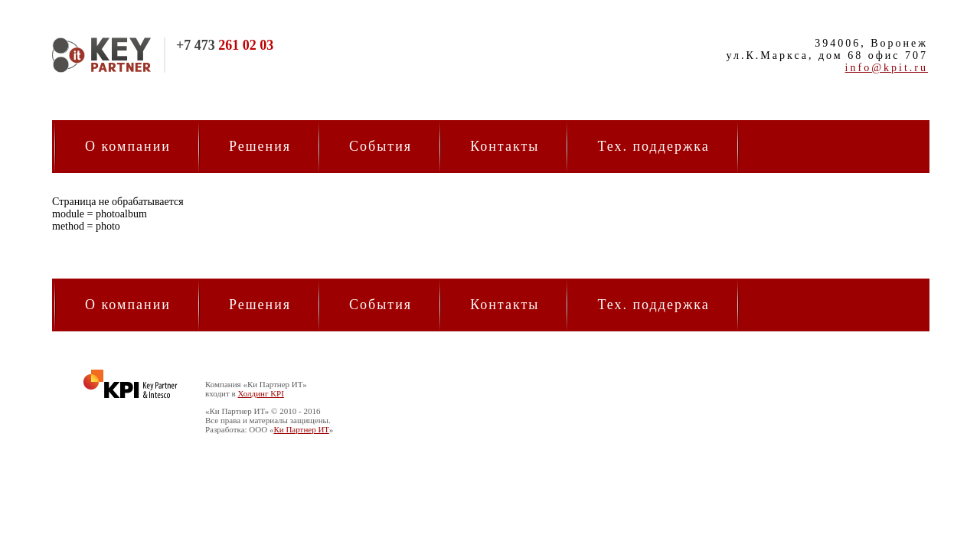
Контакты (505, 146)
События (381, 146)
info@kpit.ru (887, 68)
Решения (260, 146)
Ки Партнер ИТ (301, 429)
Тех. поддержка (653, 146)
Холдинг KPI (260, 393)
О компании (128, 146)
